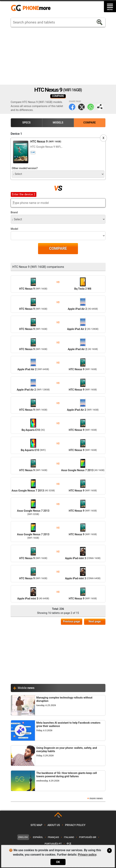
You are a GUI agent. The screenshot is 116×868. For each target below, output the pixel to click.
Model (14, 229)
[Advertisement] (58, 56)
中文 (69, 844)
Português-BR (88, 837)
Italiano (69, 837)
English (23, 837)
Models (58, 123)
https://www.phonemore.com (32, 8)
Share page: (100, 107)
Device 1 (16, 134)
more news (96, 798)
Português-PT (53, 844)
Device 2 (16, 194)
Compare (90, 123)
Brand (14, 212)
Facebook (72, 107)
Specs (26, 123)
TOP (58, 817)
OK (58, 862)
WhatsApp (91, 107)
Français (53, 837)
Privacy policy (75, 825)
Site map (36, 825)
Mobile (26, 688)
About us (54, 825)
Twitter (81, 107)
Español (38, 837)
